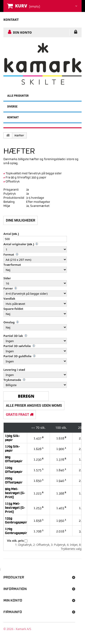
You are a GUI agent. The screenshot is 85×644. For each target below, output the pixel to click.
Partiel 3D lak (13, 336)
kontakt (11, 20)
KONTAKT (13, 117)
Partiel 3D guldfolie (17, 356)
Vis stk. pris (15, 541)
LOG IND (76, 33)
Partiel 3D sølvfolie (17, 346)
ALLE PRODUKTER (18, 96)
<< (33, 428)
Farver (8, 288)
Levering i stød (14, 370)
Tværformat (12, 265)
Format (9, 254)
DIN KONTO (22, 32)
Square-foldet (13, 309)
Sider (7, 278)
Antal (7, 234)
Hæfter (19, 135)
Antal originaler (15, 244)
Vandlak (9, 299)
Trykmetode (12, 380)
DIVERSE (12, 106)
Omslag (9, 322)
